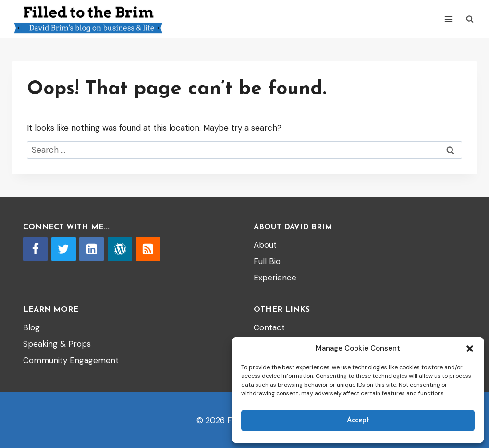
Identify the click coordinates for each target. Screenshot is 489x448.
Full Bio (267, 261)
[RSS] (148, 249)
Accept (358, 420)
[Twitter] (64, 249)
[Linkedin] (92, 249)
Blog (31, 327)
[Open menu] (448, 19)
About (265, 245)
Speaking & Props (57, 344)
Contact (269, 327)
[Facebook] (35, 249)
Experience (275, 278)
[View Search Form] (470, 19)
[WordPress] (120, 249)
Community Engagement (71, 360)
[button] (470, 349)
